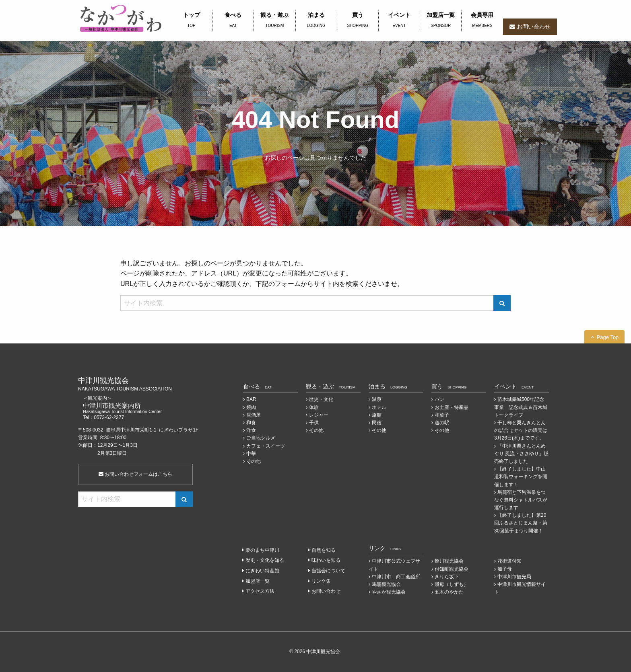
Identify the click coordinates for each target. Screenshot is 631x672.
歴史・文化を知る (265, 560)
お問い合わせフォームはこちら (135, 474)
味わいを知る (326, 560)
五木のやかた (449, 592)
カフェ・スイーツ (266, 446)
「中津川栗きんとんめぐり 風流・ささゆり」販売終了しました (521, 454)
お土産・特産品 (452, 407)
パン (439, 399)
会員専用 (482, 21)
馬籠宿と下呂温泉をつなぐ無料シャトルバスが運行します (521, 500)
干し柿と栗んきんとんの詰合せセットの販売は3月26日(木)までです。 (521, 430)
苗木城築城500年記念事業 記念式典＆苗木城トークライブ (521, 407)
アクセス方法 (260, 591)
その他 (254, 461)
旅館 (377, 415)
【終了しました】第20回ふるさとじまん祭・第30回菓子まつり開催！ (521, 523)
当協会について (328, 571)
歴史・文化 (321, 399)
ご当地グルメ (261, 438)
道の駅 (442, 423)
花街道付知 (509, 561)
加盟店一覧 (441, 21)
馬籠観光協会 (386, 584)
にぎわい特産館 (262, 571)
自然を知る (324, 550)
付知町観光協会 (452, 569)
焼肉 (251, 407)
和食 (251, 423)
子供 (314, 423)
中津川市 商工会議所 (396, 577)
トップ (191, 21)
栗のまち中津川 (262, 550)
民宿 (377, 423)
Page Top (608, 337)
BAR (251, 399)
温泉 (377, 399)
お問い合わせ (534, 27)
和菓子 (442, 415)
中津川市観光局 (514, 577)
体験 (314, 407)
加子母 (505, 569)
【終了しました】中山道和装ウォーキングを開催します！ (521, 477)
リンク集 (321, 581)
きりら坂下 (447, 577)
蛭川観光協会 (449, 561)
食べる (233, 21)
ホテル (379, 407)
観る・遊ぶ (274, 21)
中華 (251, 454)
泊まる (316, 21)
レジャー (319, 415)
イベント (399, 21)
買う (358, 21)
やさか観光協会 (389, 592)
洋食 (251, 430)
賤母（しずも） (452, 584)
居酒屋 (254, 415)
